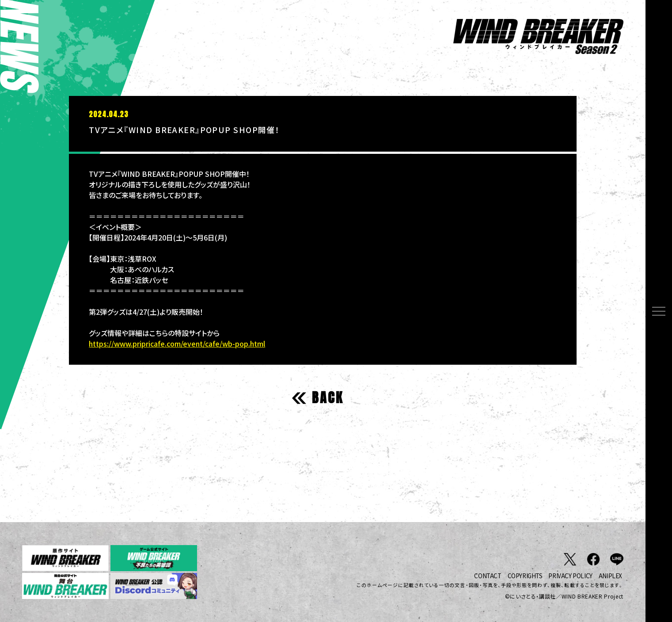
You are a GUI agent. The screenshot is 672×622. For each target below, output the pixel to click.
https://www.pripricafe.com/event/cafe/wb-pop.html (177, 343)
